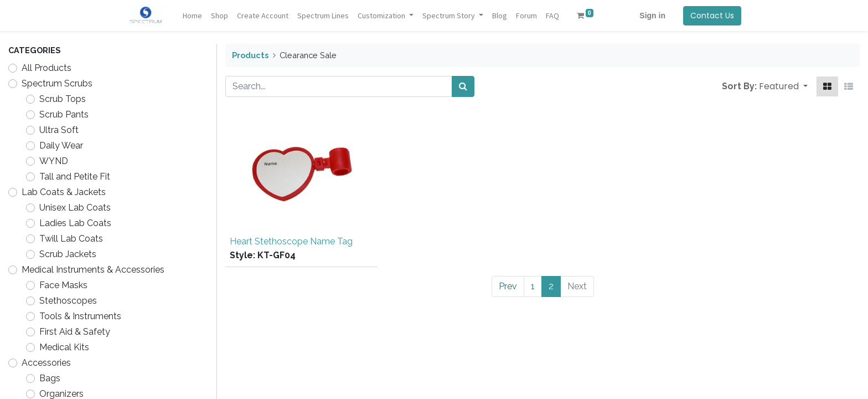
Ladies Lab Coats (75, 223)
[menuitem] (192, 16)
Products (250, 55)
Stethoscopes (68, 301)
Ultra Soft (59, 130)
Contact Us (712, 16)
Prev (508, 286)
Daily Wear (61, 145)
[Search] (463, 86)
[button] (783, 86)
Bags (50, 378)
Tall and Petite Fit (75, 177)
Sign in (652, 16)
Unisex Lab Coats (75, 208)
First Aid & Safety (75, 332)
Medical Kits (64, 347)
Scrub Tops (63, 99)
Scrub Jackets (68, 254)
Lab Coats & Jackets (64, 192)
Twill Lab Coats (71, 239)
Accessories (46, 363)
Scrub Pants (64, 114)
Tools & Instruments (80, 316)
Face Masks (63, 285)
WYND (54, 161)
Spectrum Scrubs (57, 83)
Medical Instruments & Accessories (93, 270)
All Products (46, 68)
